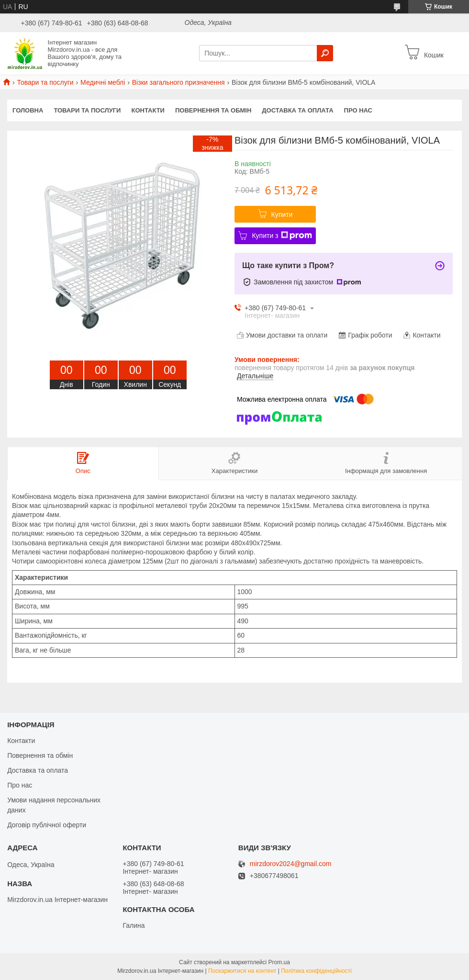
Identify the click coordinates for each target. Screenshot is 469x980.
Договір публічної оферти (47, 825)
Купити (282, 214)
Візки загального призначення (179, 82)
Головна (28, 110)
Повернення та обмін (213, 110)
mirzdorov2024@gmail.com (291, 864)
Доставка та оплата (297, 110)
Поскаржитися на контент (242, 971)
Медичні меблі (103, 82)
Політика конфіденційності (316, 971)
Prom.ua (279, 962)
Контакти (148, 110)
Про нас (358, 110)
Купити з (282, 236)
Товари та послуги (45, 82)
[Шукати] (325, 53)
